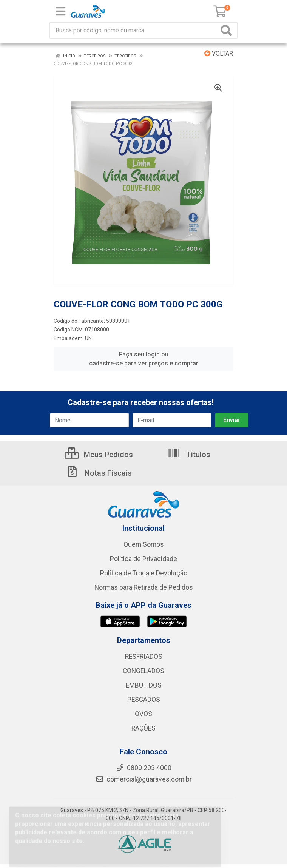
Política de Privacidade (143, 559)
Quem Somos (144, 544)
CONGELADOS (143, 671)
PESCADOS (144, 700)
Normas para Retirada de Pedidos (144, 587)
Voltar (219, 53)
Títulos (189, 455)
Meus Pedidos (99, 455)
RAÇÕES (143, 728)
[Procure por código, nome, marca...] (134, 30)
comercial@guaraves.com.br (144, 779)
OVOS (143, 714)
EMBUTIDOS (144, 685)
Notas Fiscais (99, 473)
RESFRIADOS (144, 657)
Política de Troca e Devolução (144, 573)
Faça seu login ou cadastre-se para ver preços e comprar (144, 359)
